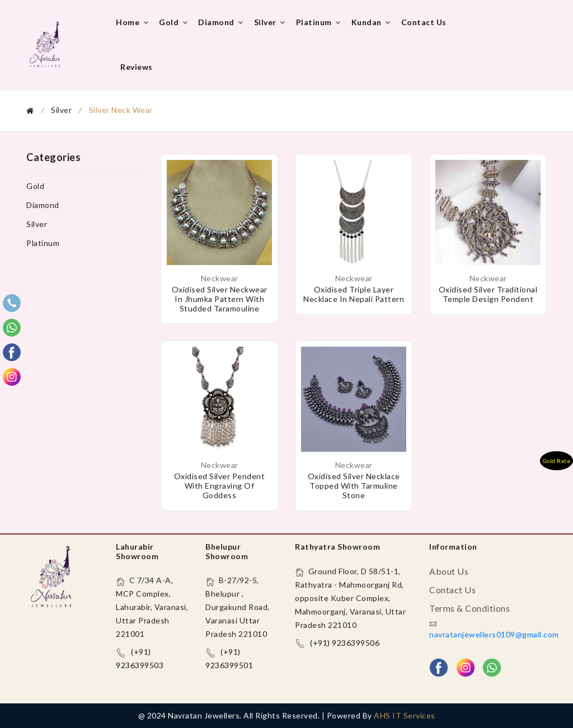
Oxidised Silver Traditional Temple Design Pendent (488, 294)
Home (133, 22)
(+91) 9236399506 (345, 643)
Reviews (137, 67)
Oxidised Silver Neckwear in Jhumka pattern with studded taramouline (220, 299)
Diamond (222, 22)
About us (449, 571)
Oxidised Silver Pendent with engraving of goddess (220, 486)
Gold (174, 22)
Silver (271, 22)
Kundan (372, 22)
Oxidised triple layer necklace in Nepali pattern (354, 294)
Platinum (319, 22)
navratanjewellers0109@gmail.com (494, 634)
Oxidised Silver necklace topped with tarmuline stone (354, 486)
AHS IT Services (405, 715)
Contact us (424, 22)
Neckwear (220, 278)
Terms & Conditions (469, 608)
